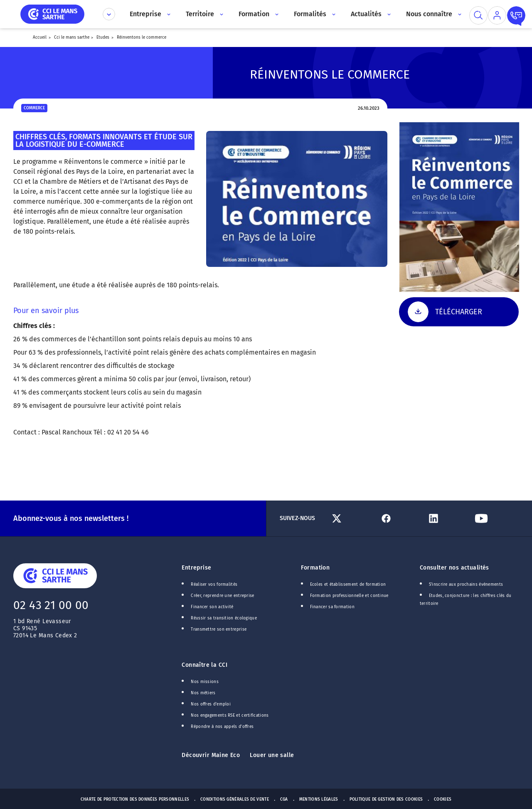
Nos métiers (203, 693)
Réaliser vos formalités (214, 585)
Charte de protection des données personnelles (135, 799)
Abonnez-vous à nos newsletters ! (71, 518)
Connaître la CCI (204, 665)
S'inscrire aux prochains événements (466, 585)
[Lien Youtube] (495, 518)
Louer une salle (272, 755)
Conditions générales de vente (235, 799)
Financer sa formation (332, 607)
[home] (52, 14)
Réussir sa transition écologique (224, 618)
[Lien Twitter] (352, 518)
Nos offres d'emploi (211, 704)
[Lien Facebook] (400, 518)
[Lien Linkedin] (447, 518)
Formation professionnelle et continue (349, 596)
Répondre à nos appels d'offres (222, 727)
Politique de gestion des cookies (386, 799)
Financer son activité (212, 607)
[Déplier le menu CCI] (109, 14)
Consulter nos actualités (454, 568)
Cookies (443, 799)
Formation (315, 568)
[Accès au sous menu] (168, 14)
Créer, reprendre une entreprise (222, 596)
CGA (284, 799)
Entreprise (196, 568)
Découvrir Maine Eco (211, 755)
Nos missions (205, 682)
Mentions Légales (319, 799)
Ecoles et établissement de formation (348, 585)
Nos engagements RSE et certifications (230, 715)
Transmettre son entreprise (219, 629)
